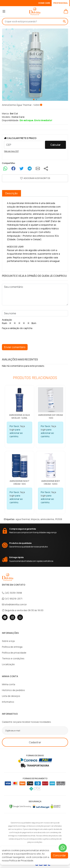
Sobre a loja (8, 641)
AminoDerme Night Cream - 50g (19, 482)
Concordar (59, 855)
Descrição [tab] (12, 193)
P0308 (59, 519)
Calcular (55, 145)
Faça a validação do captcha (17, 328)
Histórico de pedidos (13, 690)
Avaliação (7, 320)
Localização (8, 664)
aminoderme (47, 519)
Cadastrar (35, 742)
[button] (35, 178)
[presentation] (27, 336)
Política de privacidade (14, 653)
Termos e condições (13, 658)
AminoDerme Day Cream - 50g (51, 416)
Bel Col (14, 113)
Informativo (8, 702)
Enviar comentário (15, 347)
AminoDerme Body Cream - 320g (51, 482)
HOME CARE (46, 3)
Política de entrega (12, 647)
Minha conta (9, 684)
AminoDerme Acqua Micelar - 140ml (19, 416)
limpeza (35, 519)
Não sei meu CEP (11, 151)
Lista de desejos (11, 696)
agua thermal (23, 519)
